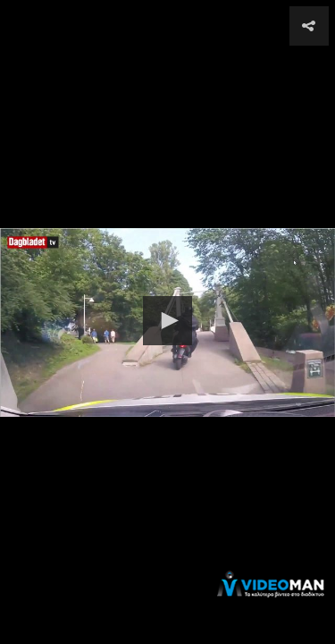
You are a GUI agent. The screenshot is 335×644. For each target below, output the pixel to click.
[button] (167, 321)
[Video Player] (167, 322)
